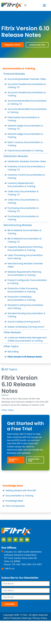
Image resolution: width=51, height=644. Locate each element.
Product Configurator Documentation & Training (27, 282)
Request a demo (13, 45)
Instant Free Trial (37, 45)
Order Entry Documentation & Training (23, 201)
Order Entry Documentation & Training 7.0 (23, 193)
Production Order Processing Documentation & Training (23, 290)
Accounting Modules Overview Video (27, 79)
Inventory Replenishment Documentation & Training (22, 185)
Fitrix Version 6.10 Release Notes (25, 357)
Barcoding (13, 352)
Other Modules (12, 332)
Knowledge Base (14, 501)
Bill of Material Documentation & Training (25, 232)
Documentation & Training (19, 68)
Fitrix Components (15, 506)
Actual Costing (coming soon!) (24, 322)
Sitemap (27, 618)
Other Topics (11, 346)
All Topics (11, 369)
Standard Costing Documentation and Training (25, 307)
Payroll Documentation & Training (25, 151)
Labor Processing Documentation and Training (25, 257)
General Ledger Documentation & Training (25, 136)
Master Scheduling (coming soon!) (26, 327)
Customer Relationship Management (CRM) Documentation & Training (27, 339)
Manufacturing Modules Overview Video (25, 265)
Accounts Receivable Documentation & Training (27, 111)
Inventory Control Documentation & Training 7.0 (26, 168)
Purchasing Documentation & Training (23, 218)
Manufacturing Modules (18, 225)
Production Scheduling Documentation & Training (22, 298)
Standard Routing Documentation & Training (26, 315)
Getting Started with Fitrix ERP (21, 491)
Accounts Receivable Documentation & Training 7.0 (27, 102)
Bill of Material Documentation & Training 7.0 (25, 240)
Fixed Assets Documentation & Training (24, 119)
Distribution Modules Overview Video (27, 161)
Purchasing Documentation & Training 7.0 (23, 210)
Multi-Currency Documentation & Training (25, 144)
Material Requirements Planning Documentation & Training (24, 273)
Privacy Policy (40, 618)
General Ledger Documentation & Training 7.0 (25, 127)
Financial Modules (14, 74)
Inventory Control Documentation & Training (26, 176)
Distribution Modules (16, 156)
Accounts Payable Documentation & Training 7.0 (27, 86)
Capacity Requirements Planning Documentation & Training (25, 249)
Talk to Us (9, 569)
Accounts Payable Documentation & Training (27, 94)
